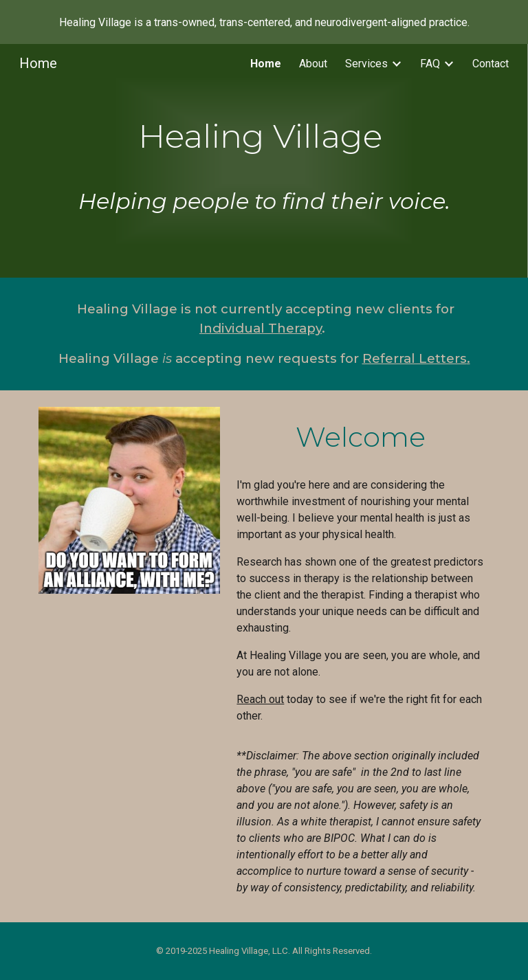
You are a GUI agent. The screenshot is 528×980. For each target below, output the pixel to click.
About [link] (313, 64)
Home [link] (266, 64)
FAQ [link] (430, 64)
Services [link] (366, 64)
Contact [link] (491, 64)
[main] (264, 161)
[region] (264, 22)
